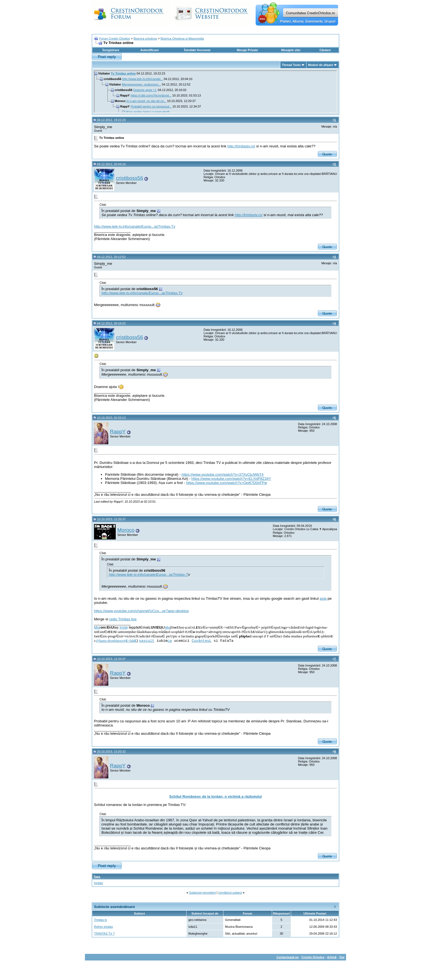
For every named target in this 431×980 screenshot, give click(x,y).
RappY (118, 432)
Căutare (325, 50)
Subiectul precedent (202, 893)
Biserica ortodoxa (145, 38)
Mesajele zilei (291, 50)
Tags (97, 877)
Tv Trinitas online (123, 73)
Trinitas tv (100, 920)
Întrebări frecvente (197, 50)
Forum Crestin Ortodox (115, 38)
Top (342, 957)
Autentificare (149, 50)
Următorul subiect (230, 893)
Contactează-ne (287, 957)
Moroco (126, 530)
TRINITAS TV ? (104, 934)
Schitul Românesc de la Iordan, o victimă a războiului (216, 796)
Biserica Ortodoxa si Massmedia (182, 38)
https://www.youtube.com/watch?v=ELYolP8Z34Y (231, 479)
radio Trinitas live (123, 619)
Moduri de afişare (321, 65)
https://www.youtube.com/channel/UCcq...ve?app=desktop (141, 611)
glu (167, 627)
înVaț (124, 627)
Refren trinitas (103, 927)
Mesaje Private (247, 50)
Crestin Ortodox (313, 957)
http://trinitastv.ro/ (241, 146)
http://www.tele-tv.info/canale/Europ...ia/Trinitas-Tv (135, 226)
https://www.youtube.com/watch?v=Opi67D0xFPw (226, 483)
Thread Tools (291, 65)
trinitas (98, 883)
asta (323, 598)
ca (170, 641)
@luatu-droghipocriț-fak (116, 641)
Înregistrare (111, 50)
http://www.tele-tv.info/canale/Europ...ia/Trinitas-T (148, 575)
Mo (97, 627)
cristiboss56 (130, 178)
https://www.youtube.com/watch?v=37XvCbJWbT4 (223, 474)
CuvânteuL (201, 641)
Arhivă (332, 957)
